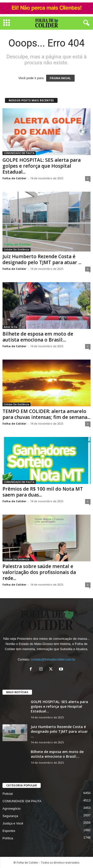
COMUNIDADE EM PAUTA (19, 153)
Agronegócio (12, 809)
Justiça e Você (13, 823)
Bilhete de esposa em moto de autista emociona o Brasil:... (38, 337)
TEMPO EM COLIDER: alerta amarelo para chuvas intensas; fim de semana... (46, 414)
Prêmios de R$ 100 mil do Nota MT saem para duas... (43, 492)
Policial (8, 794)
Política (8, 838)
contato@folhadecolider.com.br (53, 659)
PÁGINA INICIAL (60, 78)
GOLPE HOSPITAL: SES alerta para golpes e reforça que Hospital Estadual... (42, 166)
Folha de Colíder (14, 178)
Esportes (9, 831)
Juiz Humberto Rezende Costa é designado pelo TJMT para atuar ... (42, 259)
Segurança (10, 816)
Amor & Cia (11, 327)
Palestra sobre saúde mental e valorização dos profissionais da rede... (39, 572)
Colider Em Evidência (16, 250)
